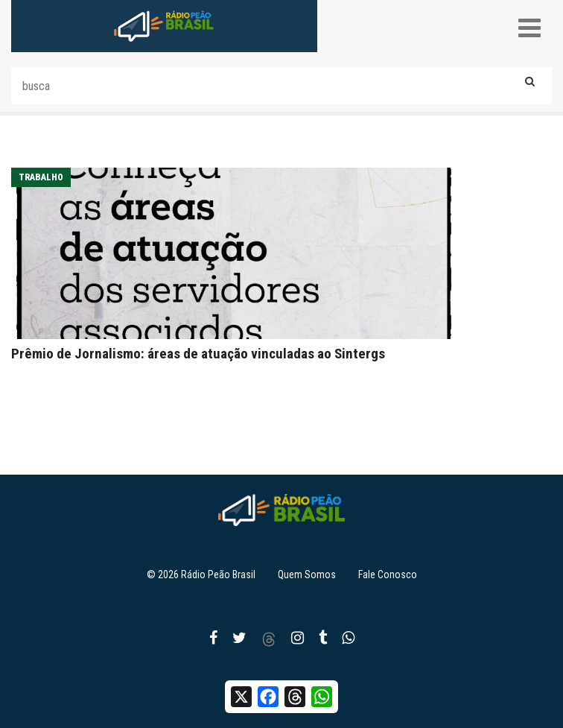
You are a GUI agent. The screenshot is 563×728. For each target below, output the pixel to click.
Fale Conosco (388, 575)
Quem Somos (307, 575)
